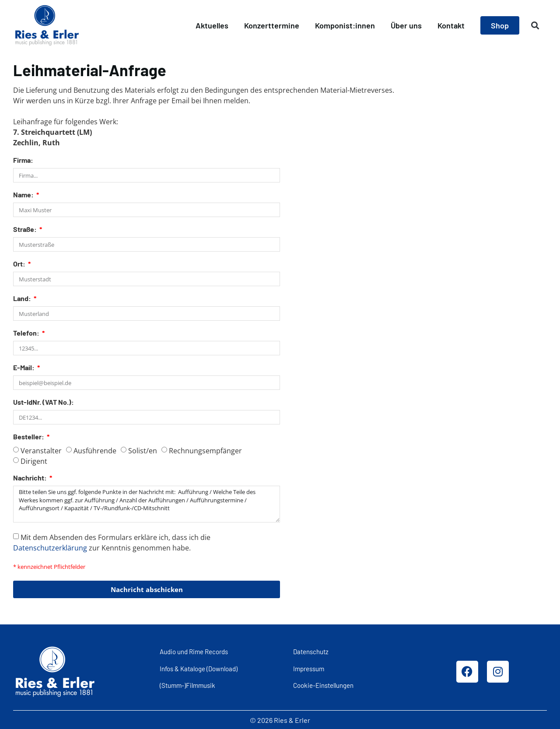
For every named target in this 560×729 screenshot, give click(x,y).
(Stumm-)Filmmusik (187, 685)
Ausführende (95, 451)
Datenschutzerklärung (50, 547)
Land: (23, 299)
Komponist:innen (345, 25)
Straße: (26, 230)
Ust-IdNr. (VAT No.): (44, 402)
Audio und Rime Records (194, 651)
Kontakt (451, 25)
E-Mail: (24, 368)
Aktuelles (212, 25)
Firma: (23, 160)
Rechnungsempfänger (205, 451)
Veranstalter (41, 451)
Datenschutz (311, 651)
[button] (535, 26)
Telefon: (27, 333)
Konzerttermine (272, 25)
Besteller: (29, 437)
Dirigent (34, 461)
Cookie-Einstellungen (323, 685)
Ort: (20, 264)
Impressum (309, 668)
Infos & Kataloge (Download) (199, 668)
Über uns (406, 25)
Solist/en (143, 451)
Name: (24, 195)
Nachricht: (31, 478)
